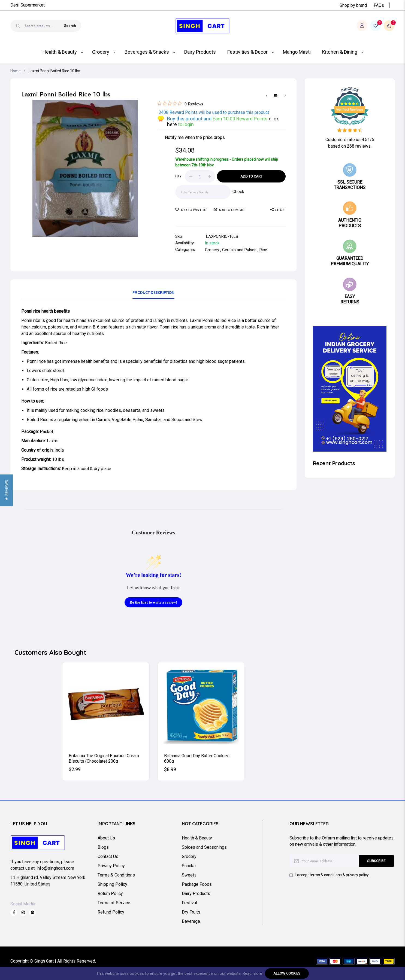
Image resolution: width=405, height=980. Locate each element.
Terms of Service (114, 903)
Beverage (191, 921)
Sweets (189, 875)
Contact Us (108, 856)
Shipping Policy (112, 884)
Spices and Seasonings (204, 847)
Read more (252, 973)
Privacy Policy (111, 866)
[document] (202, 973)
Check (238, 192)
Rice (263, 250)
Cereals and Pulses (239, 250)
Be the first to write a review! (153, 602)
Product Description (153, 293)
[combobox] (46, 26)
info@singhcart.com (55, 868)
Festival (189, 903)
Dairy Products (196, 894)
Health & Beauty (197, 838)
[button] (6, 490)
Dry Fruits (191, 912)
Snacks (189, 866)
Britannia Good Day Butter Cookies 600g (197, 758)
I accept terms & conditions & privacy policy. (332, 875)
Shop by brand (353, 5)
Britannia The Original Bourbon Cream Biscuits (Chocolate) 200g (104, 758)
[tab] (153, 294)
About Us (106, 838)
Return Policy (110, 894)
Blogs (103, 847)
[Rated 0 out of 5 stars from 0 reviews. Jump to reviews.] (180, 104)
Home (16, 71)
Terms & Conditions (116, 875)
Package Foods (197, 884)
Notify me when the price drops (195, 137)
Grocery (212, 250)
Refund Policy (111, 912)
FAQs (379, 5)
